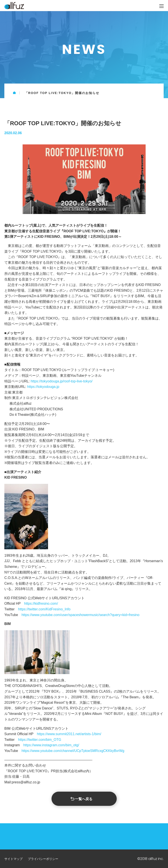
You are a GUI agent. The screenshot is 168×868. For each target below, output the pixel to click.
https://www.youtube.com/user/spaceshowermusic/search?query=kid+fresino (80, 615)
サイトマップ (13, 859)
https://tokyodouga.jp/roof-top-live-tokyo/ (62, 381)
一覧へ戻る (84, 799)
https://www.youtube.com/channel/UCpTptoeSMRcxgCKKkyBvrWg (73, 751)
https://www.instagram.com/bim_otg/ (51, 745)
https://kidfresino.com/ (41, 603)
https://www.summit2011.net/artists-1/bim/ (69, 734)
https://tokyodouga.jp (43, 387)
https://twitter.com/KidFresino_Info (44, 609)
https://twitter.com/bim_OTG (40, 740)
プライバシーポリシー (43, 859)
